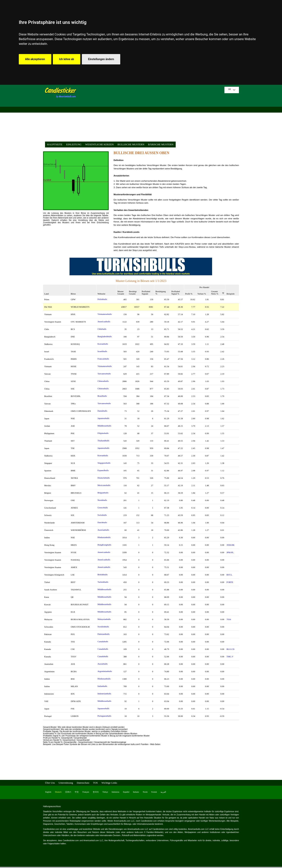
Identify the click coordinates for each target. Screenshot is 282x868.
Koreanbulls (103, 344)
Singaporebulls (104, 463)
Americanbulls (104, 322)
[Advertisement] (152, 114)
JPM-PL (230, 552)
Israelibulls (102, 351)
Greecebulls (103, 508)
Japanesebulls (103, 418)
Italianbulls (102, 686)
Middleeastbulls (104, 426)
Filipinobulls (103, 433)
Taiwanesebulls (104, 374)
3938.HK (231, 545)
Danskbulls (102, 411)
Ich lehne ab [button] (67, 59)
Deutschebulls (104, 478)
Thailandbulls (103, 441)
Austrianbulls (103, 530)
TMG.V (230, 657)
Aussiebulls (103, 664)
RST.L (229, 575)
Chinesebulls (103, 381)
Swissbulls (102, 515)
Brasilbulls (102, 396)
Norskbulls (102, 500)
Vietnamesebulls (105, 314)
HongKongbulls (104, 545)
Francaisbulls (103, 359)
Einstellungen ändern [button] (101, 59)
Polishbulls (102, 299)
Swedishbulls (103, 627)
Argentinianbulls (105, 671)
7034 (229, 619)
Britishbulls (103, 574)
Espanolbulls (103, 470)
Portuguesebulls (104, 716)
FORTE (230, 582)
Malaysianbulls (104, 619)
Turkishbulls (103, 582)
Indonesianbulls (104, 694)
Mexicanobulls (104, 485)
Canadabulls (103, 641)
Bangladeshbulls (105, 336)
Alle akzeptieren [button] (35, 59)
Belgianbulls (103, 493)
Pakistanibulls (104, 634)
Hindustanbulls (104, 537)
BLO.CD (230, 649)
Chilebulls (102, 329)
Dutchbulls (102, 522)
